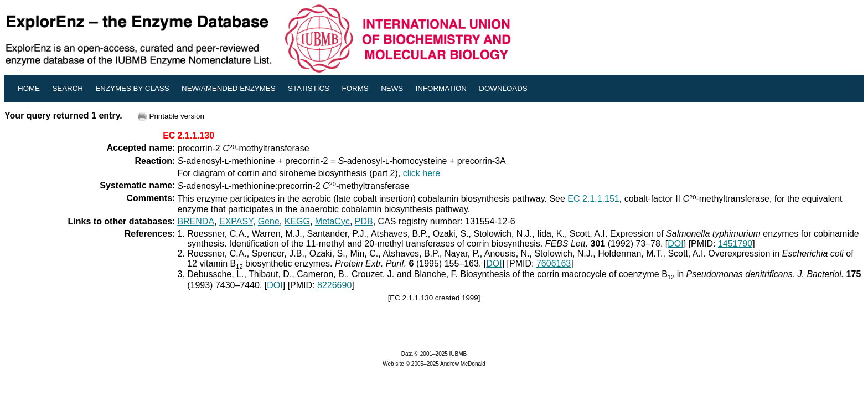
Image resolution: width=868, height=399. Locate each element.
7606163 (554, 264)
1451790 (735, 244)
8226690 (334, 285)
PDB (364, 221)
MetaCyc (332, 221)
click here (422, 173)
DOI (675, 244)
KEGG (297, 221)
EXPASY (236, 221)
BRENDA (196, 221)
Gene (269, 221)
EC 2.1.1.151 (593, 199)
